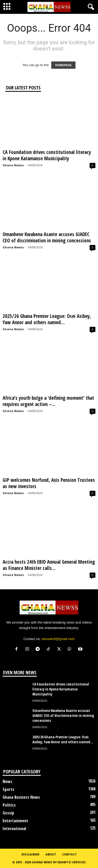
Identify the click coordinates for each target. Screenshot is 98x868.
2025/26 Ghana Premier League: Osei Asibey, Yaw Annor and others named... (47, 319)
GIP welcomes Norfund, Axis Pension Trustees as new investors (49, 483)
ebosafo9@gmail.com (58, 639)
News (7, 781)
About (51, 854)
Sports (8, 789)
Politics (9, 805)
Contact (70, 854)
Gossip (8, 813)
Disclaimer (30, 854)
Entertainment (15, 821)
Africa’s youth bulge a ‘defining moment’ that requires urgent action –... (48, 401)
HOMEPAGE (63, 65)
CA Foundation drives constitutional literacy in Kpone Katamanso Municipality (47, 155)
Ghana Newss (13, 165)
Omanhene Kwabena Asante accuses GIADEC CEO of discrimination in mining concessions (47, 237)
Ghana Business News (21, 797)
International (14, 829)
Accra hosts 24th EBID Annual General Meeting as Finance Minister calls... (49, 565)
